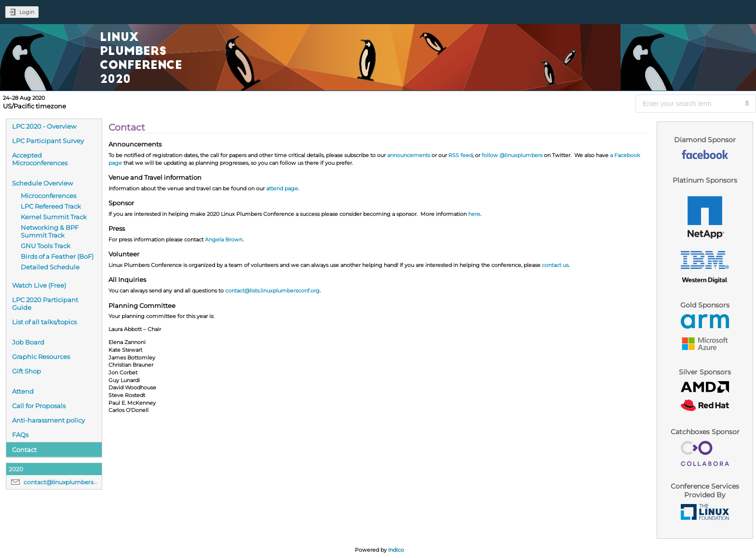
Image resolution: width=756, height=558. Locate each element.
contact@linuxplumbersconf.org (71, 482)
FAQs (20, 435)
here (474, 214)
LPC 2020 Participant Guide (45, 304)
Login (27, 12)
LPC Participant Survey (48, 141)
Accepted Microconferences (40, 159)
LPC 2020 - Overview (44, 126)
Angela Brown (224, 239)
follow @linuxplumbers (512, 155)
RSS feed (460, 155)
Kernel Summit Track (54, 217)
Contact (24, 450)
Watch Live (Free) (39, 285)
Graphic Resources (41, 357)
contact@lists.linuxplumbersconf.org (272, 291)
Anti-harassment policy (48, 420)
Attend (23, 391)
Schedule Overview (42, 183)
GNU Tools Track (46, 246)
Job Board (28, 342)
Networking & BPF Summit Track (50, 231)
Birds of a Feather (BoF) (57, 256)
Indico (396, 550)
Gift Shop (27, 371)
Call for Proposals (39, 406)
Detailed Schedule (50, 267)
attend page (282, 188)
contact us (555, 265)
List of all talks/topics (44, 322)
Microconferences (48, 196)
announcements (409, 155)
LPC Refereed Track (51, 206)
